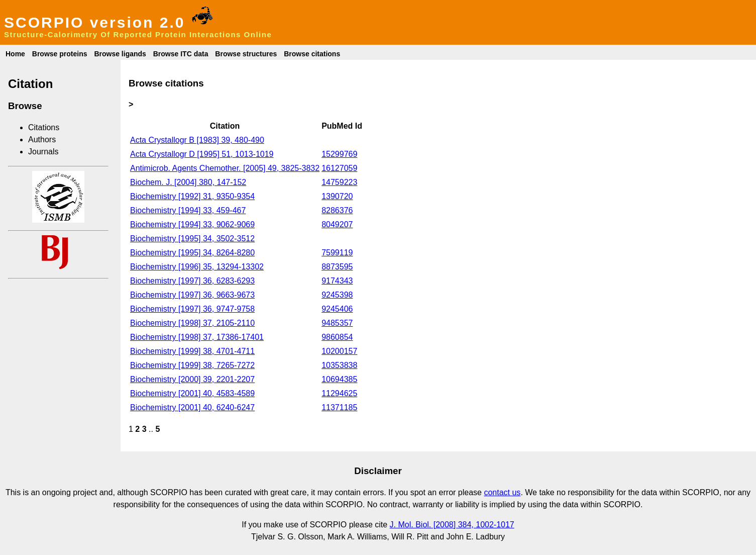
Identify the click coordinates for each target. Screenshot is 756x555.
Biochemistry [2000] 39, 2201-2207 (192, 379)
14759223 (339, 182)
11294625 (339, 393)
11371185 (339, 407)
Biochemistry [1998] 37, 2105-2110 (192, 323)
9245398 (337, 295)
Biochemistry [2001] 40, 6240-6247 (192, 407)
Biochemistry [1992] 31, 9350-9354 (192, 196)
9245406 (337, 309)
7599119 (337, 253)
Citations (44, 127)
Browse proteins (60, 54)
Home (15, 54)
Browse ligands (120, 54)
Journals (43, 152)
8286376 (337, 210)
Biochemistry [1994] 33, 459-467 (188, 210)
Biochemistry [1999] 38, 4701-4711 (192, 351)
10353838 (339, 365)
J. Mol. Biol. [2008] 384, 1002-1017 (452, 525)
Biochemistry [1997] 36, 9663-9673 (192, 295)
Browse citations (312, 54)
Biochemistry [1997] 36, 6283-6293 (192, 281)
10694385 (339, 379)
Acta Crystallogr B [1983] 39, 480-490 (197, 140)
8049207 (337, 224)
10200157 (339, 351)
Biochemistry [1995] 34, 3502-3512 (192, 239)
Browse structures (246, 54)
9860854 (337, 337)
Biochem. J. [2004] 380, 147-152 (188, 182)
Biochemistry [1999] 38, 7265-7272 (192, 365)
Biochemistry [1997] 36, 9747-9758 (192, 309)
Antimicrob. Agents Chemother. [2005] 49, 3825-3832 (225, 168)
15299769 (339, 154)
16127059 (339, 168)
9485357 (337, 323)
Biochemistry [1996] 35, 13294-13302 (197, 267)
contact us (502, 492)
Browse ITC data (181, 54)
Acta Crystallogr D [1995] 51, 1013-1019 (202, 154)
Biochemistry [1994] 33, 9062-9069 (192, 224)
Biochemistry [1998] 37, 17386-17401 (197, 337)
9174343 (337, 281)
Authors (42, 140)
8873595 (337, 267)
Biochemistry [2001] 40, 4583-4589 (192, 393)
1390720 (337, 196)
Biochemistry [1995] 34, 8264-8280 (192, 253)
